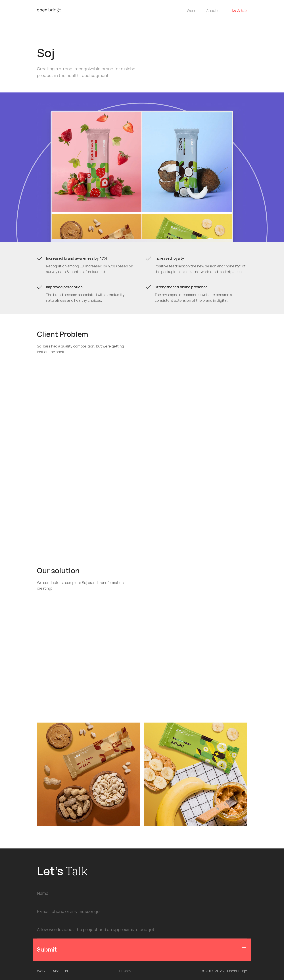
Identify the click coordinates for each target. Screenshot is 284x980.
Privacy (125, 971)
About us (214, 11)
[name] (142, 893)
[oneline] (142, 911)
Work (191, 11)
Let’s (240, 10)
